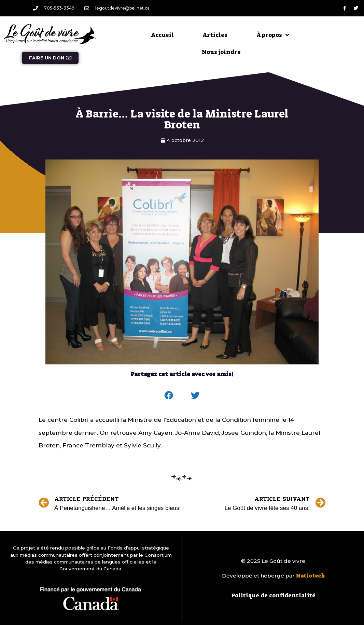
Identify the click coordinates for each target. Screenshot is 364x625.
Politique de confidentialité (273, 595)
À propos (273, 35)
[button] (169, 395)
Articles (215, 35)
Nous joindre (221, 52)
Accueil (163, 35)
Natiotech (310, 576)
